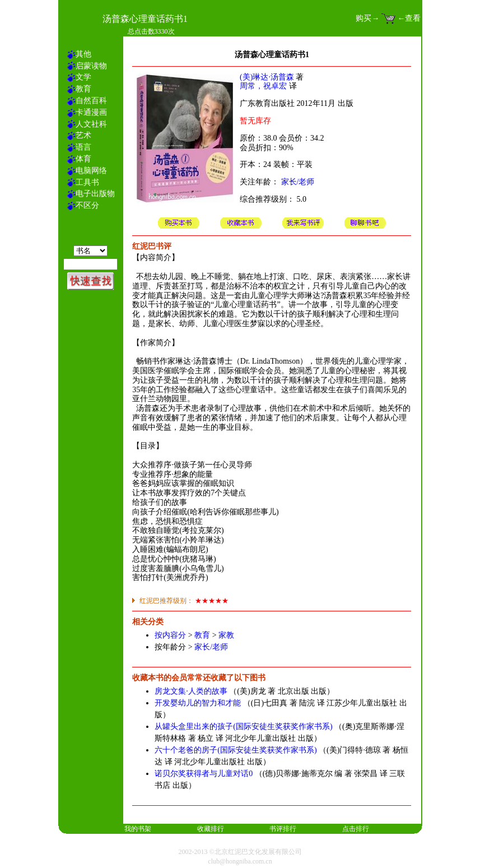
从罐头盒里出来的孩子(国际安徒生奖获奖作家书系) (243, 727)
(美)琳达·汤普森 (267, 77)
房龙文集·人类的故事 (191, 691)
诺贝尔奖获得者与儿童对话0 (204, 774)
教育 (202, 635)
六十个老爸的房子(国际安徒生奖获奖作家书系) (236, 750)
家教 (226, 635)
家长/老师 (298, 182)
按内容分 (170, 635)
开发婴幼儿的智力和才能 (198, 703)
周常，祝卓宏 (263, 86)
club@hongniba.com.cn (240, 861)
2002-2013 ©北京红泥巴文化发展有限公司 (240, 852)
